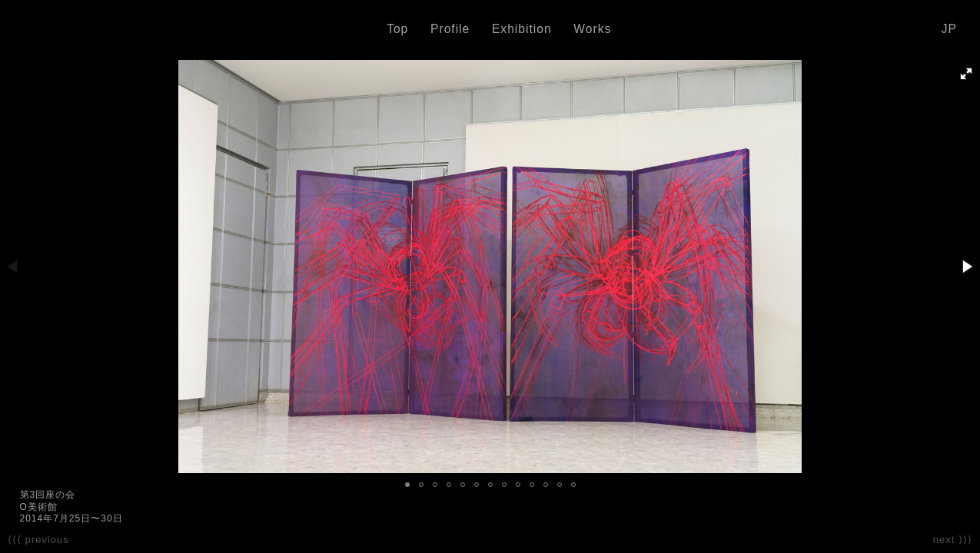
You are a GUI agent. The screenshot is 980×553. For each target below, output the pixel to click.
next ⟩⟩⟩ (953, 540)
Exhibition (522, 29)
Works (592, 29)
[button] (966, 74)
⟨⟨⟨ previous (38, 540)
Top (397, 29)
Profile (450, 29)
